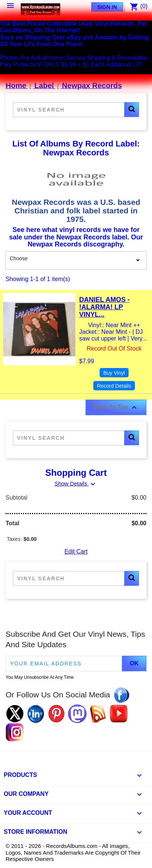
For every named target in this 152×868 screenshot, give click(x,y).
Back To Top (116, 407)
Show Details (76, 483)
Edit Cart (76, 551)
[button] (132, 110)
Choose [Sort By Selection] (76, 261)
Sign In (107, 7)
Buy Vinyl (114, 373)
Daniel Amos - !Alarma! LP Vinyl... (104, 307)
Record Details (114, 386)
